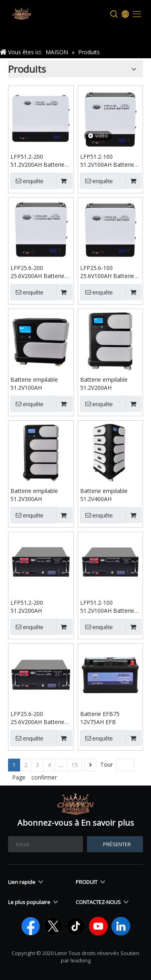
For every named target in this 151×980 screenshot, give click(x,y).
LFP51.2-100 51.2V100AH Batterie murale (107, 161)
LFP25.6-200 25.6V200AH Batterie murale (37, 272)
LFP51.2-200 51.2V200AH (27, 607)
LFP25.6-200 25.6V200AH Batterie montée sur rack (37, 718)
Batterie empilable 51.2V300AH (34, 495)
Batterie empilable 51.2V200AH (104, 384)
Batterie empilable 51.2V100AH (34, 384)
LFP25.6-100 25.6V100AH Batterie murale (107, 272)
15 (74, 765)
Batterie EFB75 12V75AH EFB (100, 718)
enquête (27, 181)
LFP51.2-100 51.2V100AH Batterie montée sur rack (107, 607)
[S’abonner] (115, 844)
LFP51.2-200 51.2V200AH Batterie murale (37, 161)
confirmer (44, 777)
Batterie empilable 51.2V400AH (104, 495)
